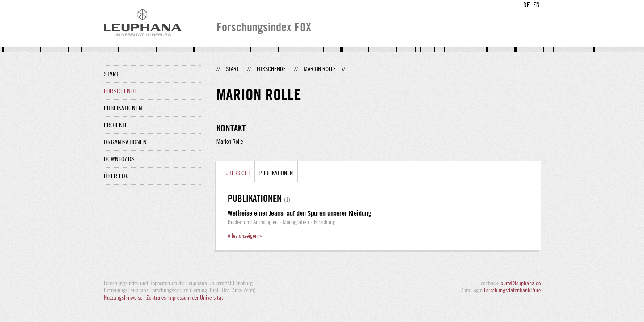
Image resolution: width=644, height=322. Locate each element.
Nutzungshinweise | (125, 297)
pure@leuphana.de (521, 283)
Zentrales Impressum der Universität (185, 297)
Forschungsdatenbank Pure (512, 290)
